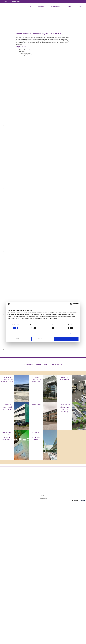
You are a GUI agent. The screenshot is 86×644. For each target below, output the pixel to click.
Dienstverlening (41, 6)
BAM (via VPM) (64, 382)
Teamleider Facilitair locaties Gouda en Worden (7, 379)
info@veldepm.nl (16, 2)
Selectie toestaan (43, 339)
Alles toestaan (67, 339)
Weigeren (19, 339)
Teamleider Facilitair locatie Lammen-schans (36, 379)
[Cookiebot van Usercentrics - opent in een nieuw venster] (71, 304)
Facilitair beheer (36, 405)
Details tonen (71, 334)
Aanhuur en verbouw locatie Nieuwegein (7, 407)
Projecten (69, 6)
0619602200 (5, 2)
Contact (80, 6)
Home (29, 6)
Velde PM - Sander (56, 6)
